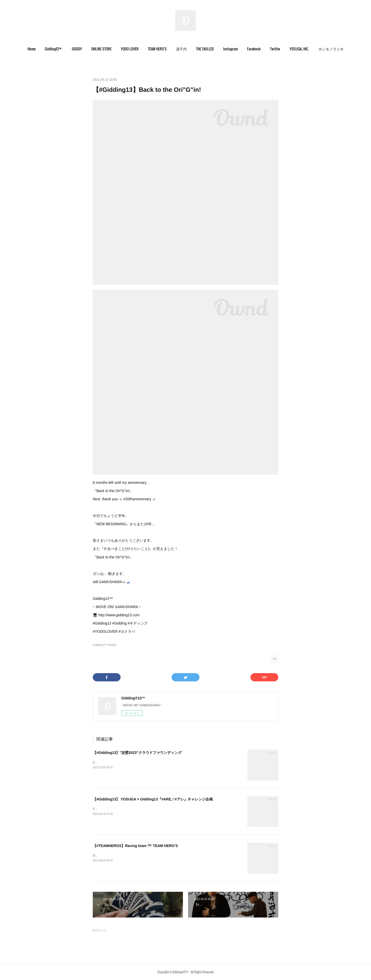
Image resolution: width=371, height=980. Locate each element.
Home (32, 49)
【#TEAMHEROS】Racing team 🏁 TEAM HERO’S (135, 846)
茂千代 (181, 49)
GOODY (77, 49)
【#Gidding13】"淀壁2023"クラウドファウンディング (137, 753)
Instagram (230, 49)
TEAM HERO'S (157, 49)
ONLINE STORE (101, 49)
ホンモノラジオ (331, 49)
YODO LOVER (130, 49)
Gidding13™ (54, 49)
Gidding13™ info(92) (105, 645)
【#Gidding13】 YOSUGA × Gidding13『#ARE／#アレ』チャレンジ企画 (153, 799)
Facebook (254, 49)
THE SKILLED (205, 49)
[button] (32, 49)
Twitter (275, 49)
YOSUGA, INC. (299, 49)
